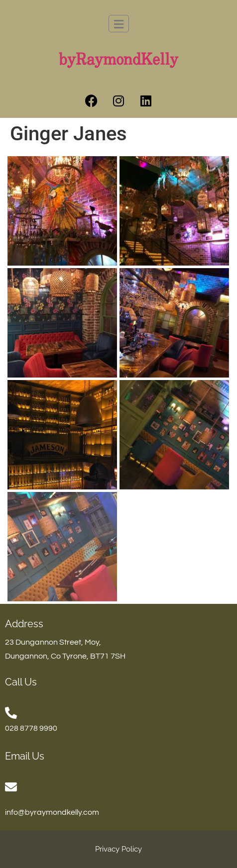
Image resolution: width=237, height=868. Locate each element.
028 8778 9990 (31, 728)
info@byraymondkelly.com (52, 812)
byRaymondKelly (118, 60)
